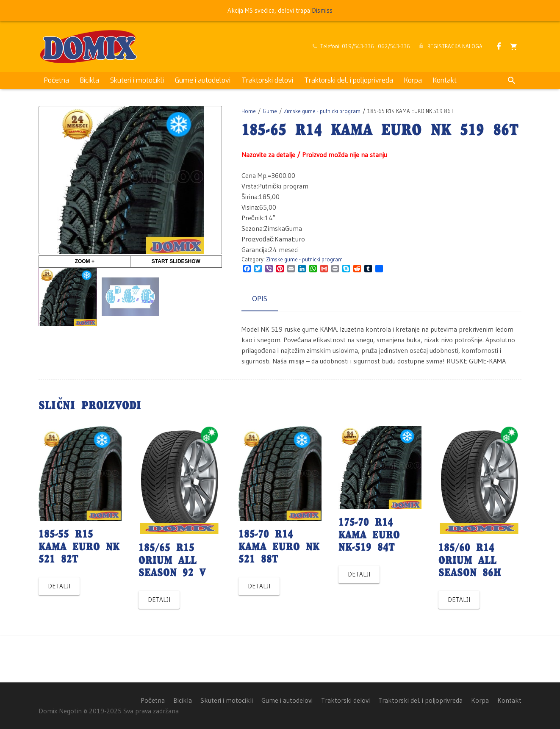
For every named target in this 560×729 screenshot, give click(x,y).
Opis (260, 299)
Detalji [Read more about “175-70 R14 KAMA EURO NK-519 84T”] (359, 574)
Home (249, 111)
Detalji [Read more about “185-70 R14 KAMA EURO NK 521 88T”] (259, 586)
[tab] (260, 299)
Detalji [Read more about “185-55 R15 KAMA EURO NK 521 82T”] (59, 586)
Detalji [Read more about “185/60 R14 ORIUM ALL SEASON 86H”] (459, 600)
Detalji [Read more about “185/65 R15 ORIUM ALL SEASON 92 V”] (159, 600)
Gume (270, 111)
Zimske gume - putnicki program (322, 111)
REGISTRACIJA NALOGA (455, 46)
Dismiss (322, 10)
